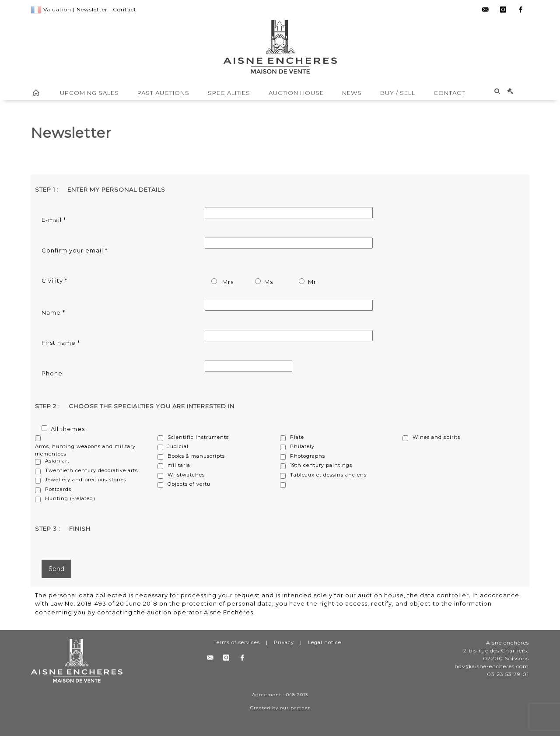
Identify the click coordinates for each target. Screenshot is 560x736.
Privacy (284, 642)
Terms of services (237, 642)
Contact (125, 9)
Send (56, 569)
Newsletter (92, 9)
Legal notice (325, 642)
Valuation (57, 9)
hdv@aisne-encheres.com (492, 666)
